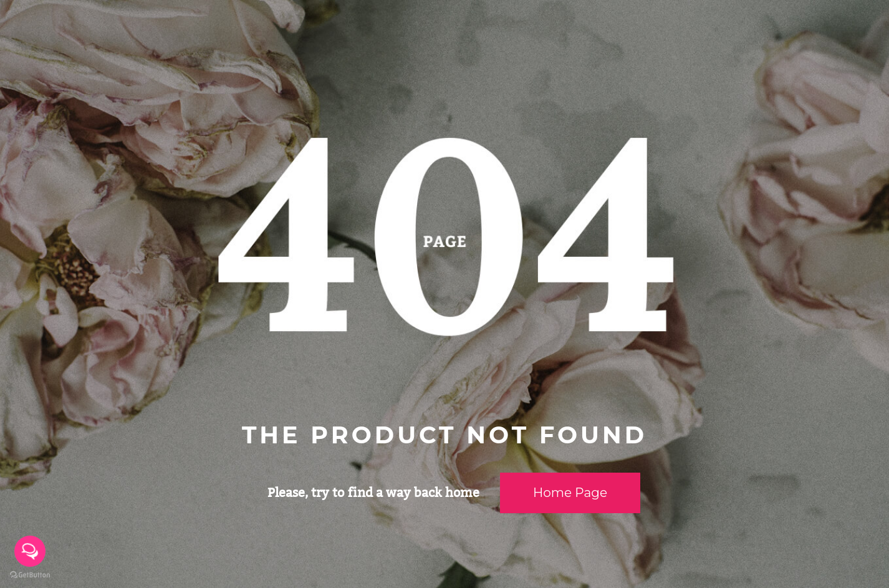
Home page (570, 493)
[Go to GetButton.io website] (30, 575)
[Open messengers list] (30, 551)
